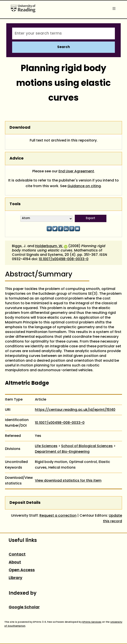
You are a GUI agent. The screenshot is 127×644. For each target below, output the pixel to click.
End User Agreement (76, 171)
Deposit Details (25, 503)
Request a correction (58, 516)
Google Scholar (24, 607)
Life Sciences (46, 446)
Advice (17, 159)
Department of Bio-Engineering (62, 452)
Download (20, 128)
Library (15, 578)
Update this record (112, 519)
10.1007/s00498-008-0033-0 (64, 259)
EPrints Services (92, 622)
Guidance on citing (84, 186)
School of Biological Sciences (87, 446)
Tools (15, 204)
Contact (17, 555)
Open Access (22, 570)
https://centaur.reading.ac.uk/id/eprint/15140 (75, 410)
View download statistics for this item (68, 481)
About (15, 562)
